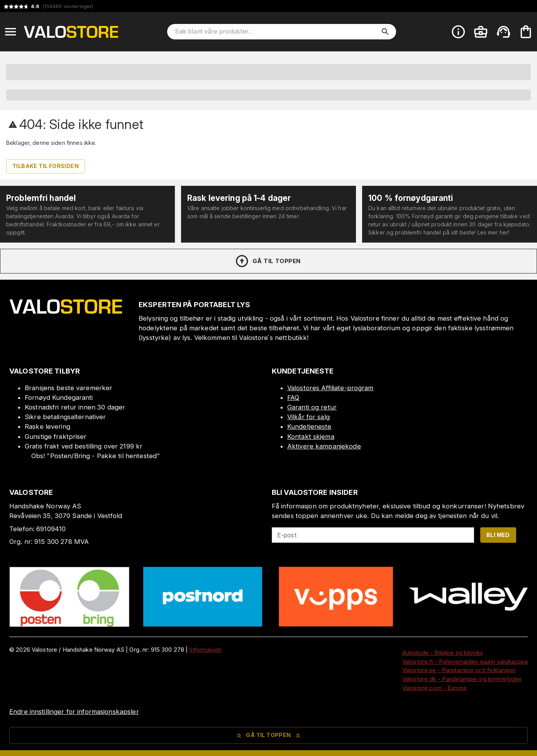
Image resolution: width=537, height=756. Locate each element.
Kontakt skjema (311, 437)
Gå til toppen (268, 261)
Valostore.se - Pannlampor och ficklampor (459, 670)
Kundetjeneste (309, 426)
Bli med (498, 535)
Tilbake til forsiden (46, 166)
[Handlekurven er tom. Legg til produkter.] (526, 32)
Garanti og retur (312, 407)
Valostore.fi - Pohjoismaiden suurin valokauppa (465, 662)
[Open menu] (10, 32)
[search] (385, 32)
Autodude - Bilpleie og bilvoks (443, 653)
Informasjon (205, 650)
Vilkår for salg (308, 417)
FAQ (293, 398)
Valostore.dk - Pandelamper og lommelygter (462, 679)
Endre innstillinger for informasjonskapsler (74, 712)
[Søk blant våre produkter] (276, 32)
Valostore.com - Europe (435, 688)
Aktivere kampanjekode (324, 446)
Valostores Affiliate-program (330, 388)
